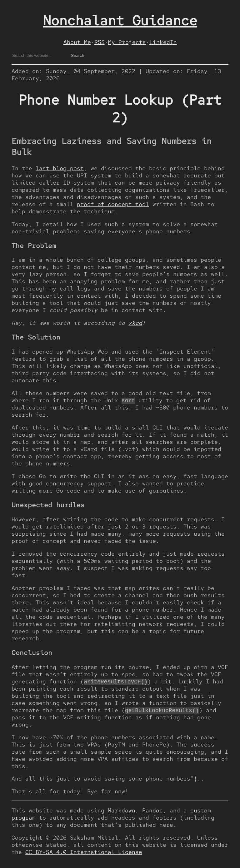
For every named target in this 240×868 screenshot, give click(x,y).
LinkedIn (163, 42)
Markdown (122, 811)
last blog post (60, 168)
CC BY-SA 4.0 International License (84, 853)
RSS (100, 42)
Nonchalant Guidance (120, 20)
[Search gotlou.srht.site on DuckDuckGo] (39, 55)
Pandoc (152, 811)
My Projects (127, 42)
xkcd (135, 323)
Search (77, 55)
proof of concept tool (113, 204)
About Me (77, 42)
